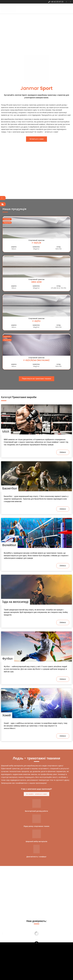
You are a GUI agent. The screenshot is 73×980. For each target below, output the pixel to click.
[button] (36, 139)
